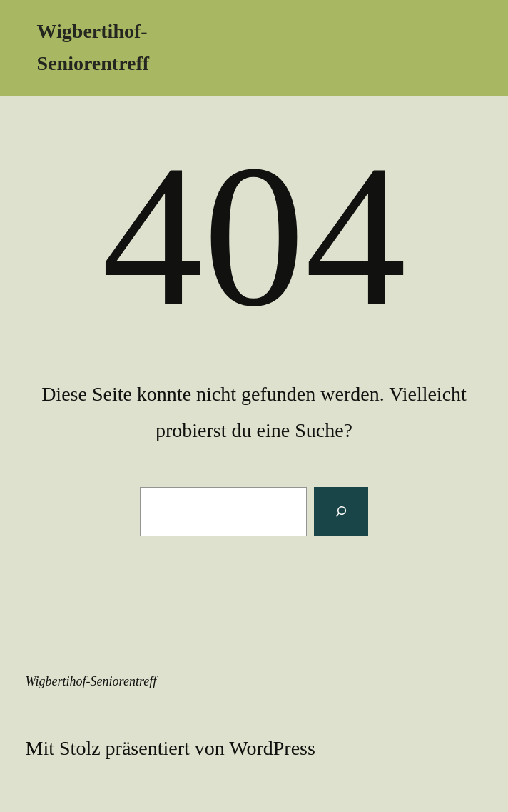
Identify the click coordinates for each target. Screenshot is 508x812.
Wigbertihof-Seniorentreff (91, 681)
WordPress (272, 748)
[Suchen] (341, 511)
